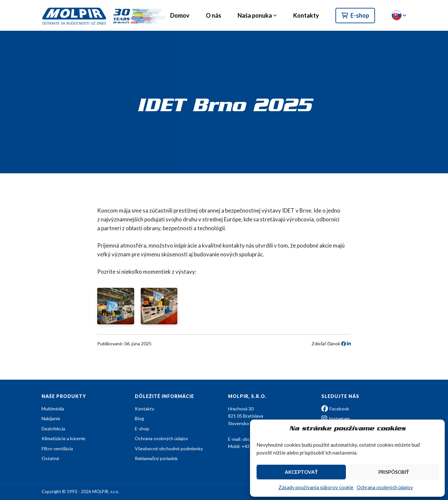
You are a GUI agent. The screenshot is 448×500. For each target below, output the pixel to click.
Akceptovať (301, 472)
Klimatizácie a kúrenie (63, 438)
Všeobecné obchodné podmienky (169, 448)
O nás (214, 15)
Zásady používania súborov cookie (316, 487)
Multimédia (53, 409)
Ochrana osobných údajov (385, 487)
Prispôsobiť (394, 472)
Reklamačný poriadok (156, 458)
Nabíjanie (51, 418)
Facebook (335, 409)
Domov (180, 15)
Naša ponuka (255, 15)
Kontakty (306, 15)
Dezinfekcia (53, 429)
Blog (139, 418)
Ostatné (50, 458)
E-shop (355, 15)
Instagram (336, 418)
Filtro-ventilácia (57, 448)
